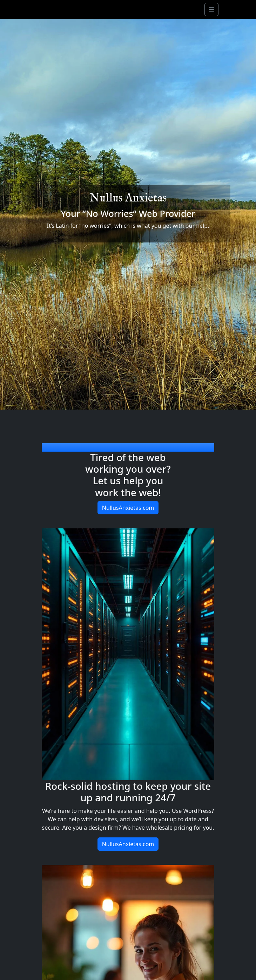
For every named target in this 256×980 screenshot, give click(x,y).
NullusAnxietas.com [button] (128, 508)
